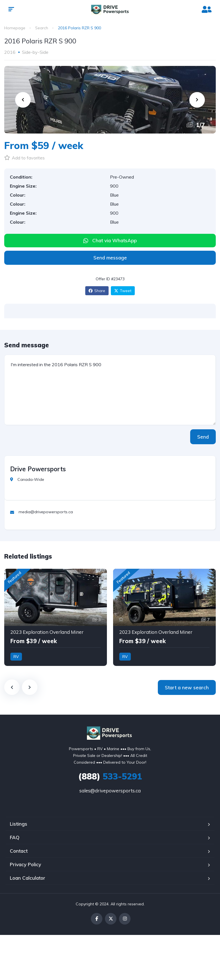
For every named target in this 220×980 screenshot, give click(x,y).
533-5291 (110, 776)
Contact (19, 851)
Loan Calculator (28, 878)
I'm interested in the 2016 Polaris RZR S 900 (110, 390)
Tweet (123, 291)
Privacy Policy (25, 864)
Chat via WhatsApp (115, 240)
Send (203, 437)
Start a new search (187, 687)
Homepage (15, 28)
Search (42, 28)
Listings (19, 824)
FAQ (15, 837)
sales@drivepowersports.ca (110, 791)
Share (97, 291)
